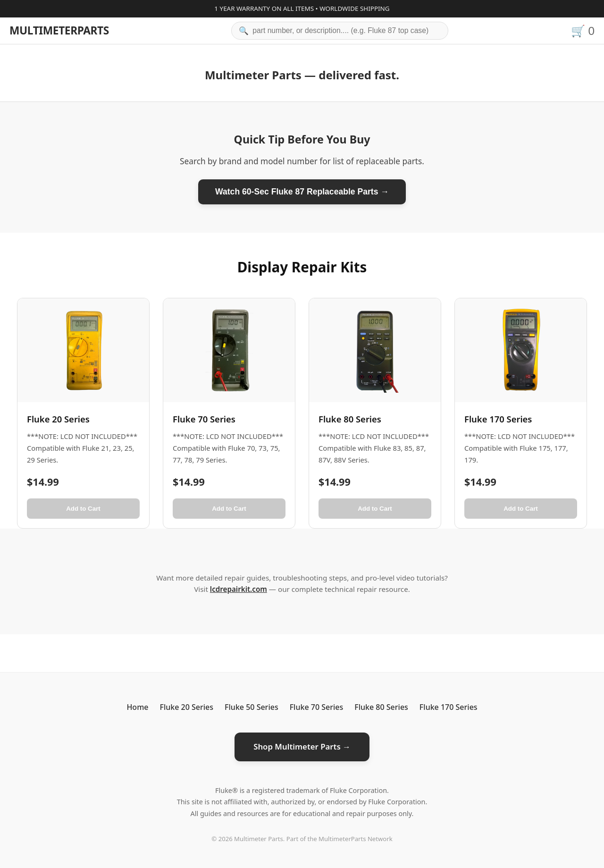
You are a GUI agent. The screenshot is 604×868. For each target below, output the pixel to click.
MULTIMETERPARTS (59, 30)
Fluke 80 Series (381, 707)
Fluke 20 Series (186, 707)
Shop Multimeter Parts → (302, 746)
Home (137, 707)
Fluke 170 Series (449, 707)
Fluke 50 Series (252, 707)
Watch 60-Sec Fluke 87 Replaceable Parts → (302, 192)
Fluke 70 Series (317, 707)
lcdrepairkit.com (239, 589)
